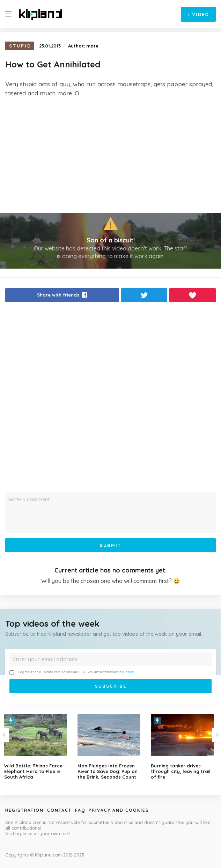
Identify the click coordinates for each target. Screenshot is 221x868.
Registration (24, 810)
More (130, 672)
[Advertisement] (110, 155)
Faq (80, 810)
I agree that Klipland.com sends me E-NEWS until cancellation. (72, 672)
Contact (59, 810)
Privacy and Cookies (119, 810)
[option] (111, 747)
